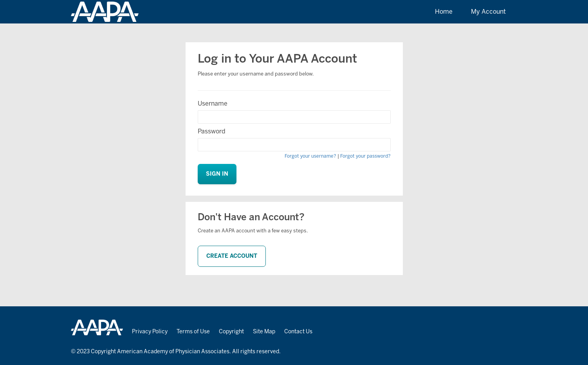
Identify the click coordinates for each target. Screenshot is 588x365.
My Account (488, 12)
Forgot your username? (310, 156)
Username (213, 103)
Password (212, 131)
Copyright (231, 332)
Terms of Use (193, 332)
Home (444, 12)
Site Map (264, 332)
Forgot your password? (365, 156)
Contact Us (298, 332)
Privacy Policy (150, 332)
